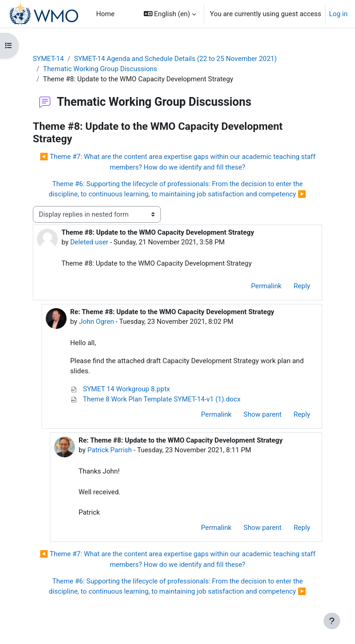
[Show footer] (332, 621)
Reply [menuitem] (302, 286)
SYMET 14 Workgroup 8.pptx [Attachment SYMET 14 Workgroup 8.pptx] (120, 389)
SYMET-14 (48, 59)
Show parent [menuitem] (263, 414)
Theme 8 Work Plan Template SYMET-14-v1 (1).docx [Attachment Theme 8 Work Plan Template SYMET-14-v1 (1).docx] (156, 399)
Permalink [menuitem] (266, 286)
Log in (338, 14)
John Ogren (97, 322)
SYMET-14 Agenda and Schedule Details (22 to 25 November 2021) (175, 59)
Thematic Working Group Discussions (100, 69)
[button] (170, 14)
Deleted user (89, 242)
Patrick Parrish (110, 450)
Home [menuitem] (105, 14)
